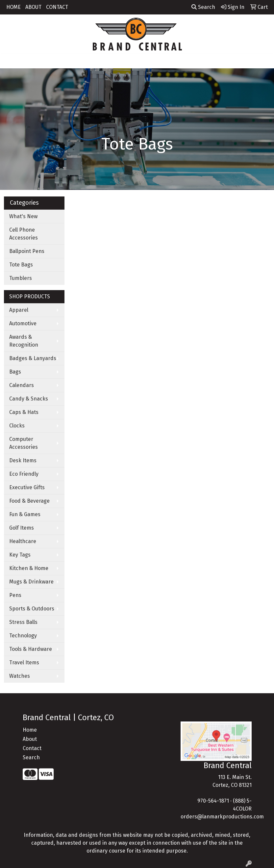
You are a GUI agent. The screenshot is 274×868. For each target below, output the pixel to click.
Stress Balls (23, 622)
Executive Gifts (27, 487)
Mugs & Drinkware (31, 582)
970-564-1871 (213, 801)
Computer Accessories (24, 443)
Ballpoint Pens (27, 251)
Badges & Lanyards (33, 358)
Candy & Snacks (29, 399)
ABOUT (33, 7)
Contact (32, 748)
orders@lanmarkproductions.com (222, 817)
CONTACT (57, 7)
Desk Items (23, 460)
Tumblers (21, 278)
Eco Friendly (24, 474)
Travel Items (24, 662)
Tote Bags (21, 265)
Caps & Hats (24, 412)
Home (30, 730)
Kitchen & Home (29, 568)
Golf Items (22, 528)
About (30, 739)
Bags (15, 372)
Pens (15, 595)
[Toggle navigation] (10, 61)
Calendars (22, 385)
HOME (13, 7)
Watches (20, 676)
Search (203, 7)
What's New (23, 216)
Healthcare (23, 541)
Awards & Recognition (24, 341)
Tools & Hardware (31, 649)
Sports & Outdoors (32, 609)
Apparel (19, 310)
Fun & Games (25, 514)
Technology (23, 636)
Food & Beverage (29, 501)
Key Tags (20, 555)
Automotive (23, 323)
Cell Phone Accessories (24, 234)
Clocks (17, 426)
